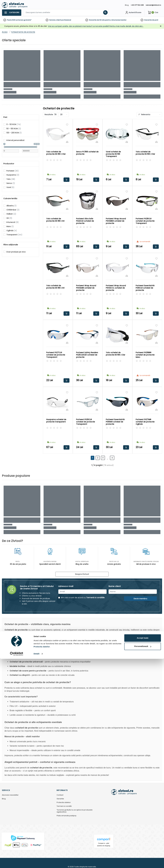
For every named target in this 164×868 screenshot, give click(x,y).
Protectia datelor (64, 803)
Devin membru (140, 599)
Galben (11, 214)
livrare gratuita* (25, 20)
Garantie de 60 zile (97, 20)
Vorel (10, 187)
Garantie (148, 20)
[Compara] (67, 142)
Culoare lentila (10, 199)
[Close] (93, 3)
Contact (60, 795)
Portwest (13, 171)
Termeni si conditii (64, 806)
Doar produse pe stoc (16, 252)
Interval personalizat (15, 140)
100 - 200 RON (14, 133)
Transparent (14, 235)
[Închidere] (161, 26)
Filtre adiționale (11, 245)
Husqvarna (13, 175)
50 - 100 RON (14, 129)
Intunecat (13, 222)
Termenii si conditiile (95, 598)
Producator (9, 164)
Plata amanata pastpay (66, 816)
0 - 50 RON (14, 124)
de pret (155, 20)
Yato (11, 179)
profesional (66, 20)
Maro (10, 226)
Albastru (11, 206)
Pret (5, 117)
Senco (11, 183)
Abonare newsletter (10, 795)
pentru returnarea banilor (116, 20)
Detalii (37, 863)
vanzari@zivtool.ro (153, 5)
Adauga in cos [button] (66, 180)
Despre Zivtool (82, 574)
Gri (9, 218)
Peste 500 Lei (12, 20)
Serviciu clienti (55, 20)
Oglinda (12, 231)
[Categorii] (12, 13)
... (109, 459)
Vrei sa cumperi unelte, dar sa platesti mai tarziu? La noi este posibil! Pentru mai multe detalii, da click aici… (96, 26)
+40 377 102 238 (137, 5)
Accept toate (143, 847)
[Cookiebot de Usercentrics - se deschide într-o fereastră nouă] (17, 863)
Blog (127, 5)
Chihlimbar (13, 210)
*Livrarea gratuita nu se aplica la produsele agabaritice (75, 811)
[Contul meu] (133, 13)
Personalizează (143, 855)
